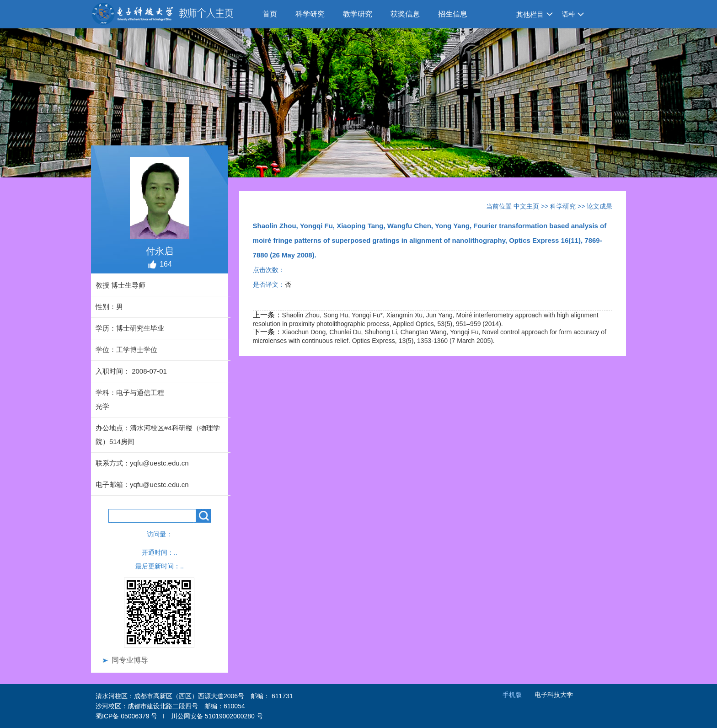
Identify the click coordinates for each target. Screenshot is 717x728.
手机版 (512, 695)
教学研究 (358, 14)
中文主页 (526, 206)
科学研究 (310, 14)
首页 (270, 14)
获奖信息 (405, 14)
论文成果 (599, 206)
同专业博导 (130, 660)
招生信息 (453, 14)
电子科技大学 (554, 695)
